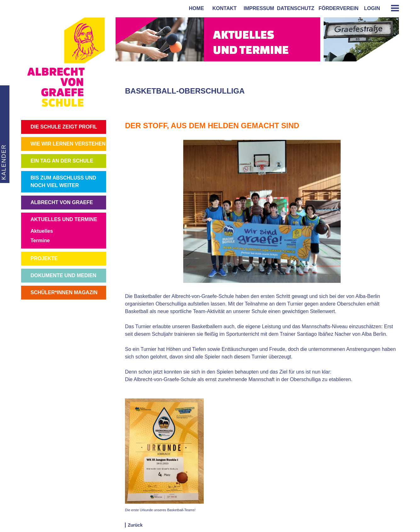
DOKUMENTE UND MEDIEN (63, 275)
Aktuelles (42, 231)
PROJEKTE (44, 258)
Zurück (135, 525)
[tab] (393, 8)
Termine (40, 240)
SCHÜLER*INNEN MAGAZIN (64, 292)
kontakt (223, 8)
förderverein (337, 8)
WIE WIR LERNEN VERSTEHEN (68, 144)
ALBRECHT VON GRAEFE (62, 202)
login (372, 8)
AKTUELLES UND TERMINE (64, 219)
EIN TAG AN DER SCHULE (62, 161)
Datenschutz (296, 8)
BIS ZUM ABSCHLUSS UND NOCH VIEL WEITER (63, 182)
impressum (258, 8)
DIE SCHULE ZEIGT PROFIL (64, 127)
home (195, 8)
